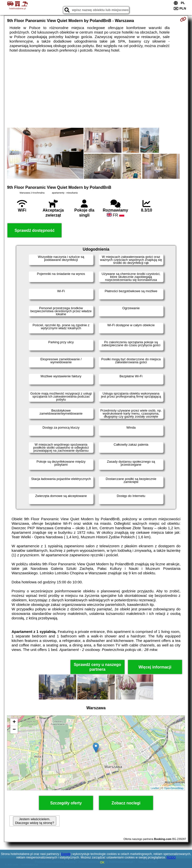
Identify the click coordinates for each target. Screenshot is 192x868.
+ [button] (14, 722)
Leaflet (155, 788)
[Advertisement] (96, 90)
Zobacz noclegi (126, 803)
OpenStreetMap (174, 788)
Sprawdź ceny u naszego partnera (97, 667)
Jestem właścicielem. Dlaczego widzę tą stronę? (34, 821)
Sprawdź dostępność (34, 230)
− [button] (14, 730)
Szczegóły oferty (66, 803)
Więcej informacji (155, 667)
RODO (171, 857)
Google (66, 854)
